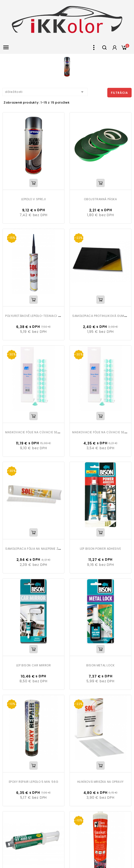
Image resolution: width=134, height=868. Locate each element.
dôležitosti (45, 92)
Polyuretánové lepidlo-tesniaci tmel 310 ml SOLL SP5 (48, 316)
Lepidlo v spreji (34, 199)
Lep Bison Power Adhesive (100, 549)
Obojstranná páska (100, 199)
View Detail (33, 183)
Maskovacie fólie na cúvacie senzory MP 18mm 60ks (48, 432)
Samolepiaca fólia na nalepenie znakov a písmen (44, 549)
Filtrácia (119, 93)
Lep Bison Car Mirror (34, 665)
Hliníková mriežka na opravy (100, 782)
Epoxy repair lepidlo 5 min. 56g (34, 782)
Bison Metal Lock (100, 665)
